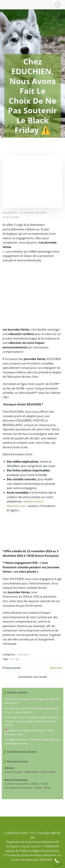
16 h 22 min (12, 217)
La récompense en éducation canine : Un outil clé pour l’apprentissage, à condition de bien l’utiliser (31, 721)
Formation (23, 655)
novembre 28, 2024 (35, 213)
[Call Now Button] (57, 861)
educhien (12, 213)
